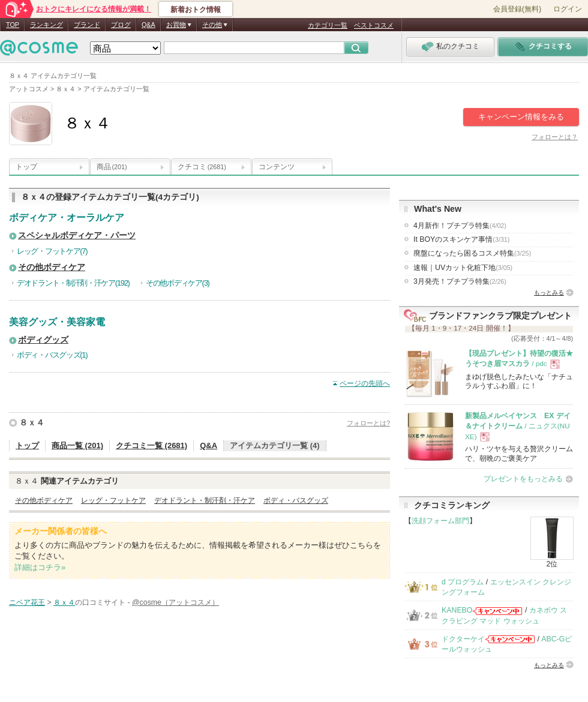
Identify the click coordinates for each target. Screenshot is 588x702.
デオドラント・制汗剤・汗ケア (205, 500)
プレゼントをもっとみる (523, 479)
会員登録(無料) (517, 9)
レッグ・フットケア (113, 500)
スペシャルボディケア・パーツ (77, 235)
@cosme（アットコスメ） (175, 602)
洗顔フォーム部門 (440, 521)
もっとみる (549, 292)
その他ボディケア (52, 267)
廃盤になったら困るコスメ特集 (472, 253)
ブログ (121, 25)
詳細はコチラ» (40, 567)
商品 (112, 167)
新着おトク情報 (196, 10)
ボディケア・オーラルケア (67, 217)
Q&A (148, 25)
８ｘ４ (32, 422)
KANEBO (457, 610)
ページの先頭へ (365, 383)
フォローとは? (368, 423)
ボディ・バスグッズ (296, 500)
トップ (26, 167)
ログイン (568, 9)
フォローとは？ (555, 137)
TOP (13, 25)
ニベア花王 (27, 602)
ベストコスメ (374, 25)
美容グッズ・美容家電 (57, 322)
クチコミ (202, 167)
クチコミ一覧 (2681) (151, 445)
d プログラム (463, 582)
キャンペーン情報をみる (521, 117)
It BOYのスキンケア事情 (461, 239)
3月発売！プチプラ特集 (460, 281)
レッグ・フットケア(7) (52, 251)
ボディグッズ (43, 340)
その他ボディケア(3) (178, 283)
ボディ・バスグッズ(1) (52, 355)
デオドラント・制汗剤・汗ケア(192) (73, 283)
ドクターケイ (463, 639)
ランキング (46, 25)
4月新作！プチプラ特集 (460, 226)
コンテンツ (277, 167)
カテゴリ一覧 (328, 25)
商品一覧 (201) (77, 445)
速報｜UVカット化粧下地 (463, 268)
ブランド (87, 25)
